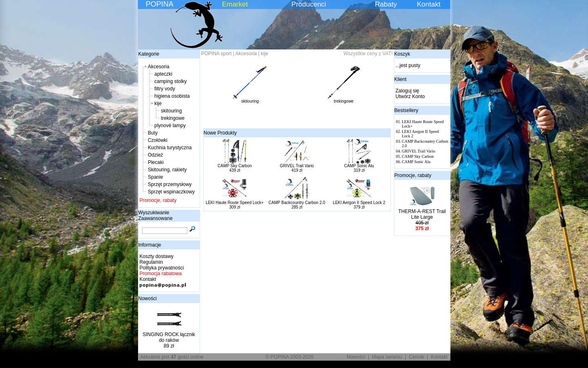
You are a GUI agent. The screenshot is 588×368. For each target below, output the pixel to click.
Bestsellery (406, 110)
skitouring (171, 111)
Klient (401, 79)
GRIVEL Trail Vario (297, 166)
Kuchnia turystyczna (170, 148)
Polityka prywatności (162, 268)
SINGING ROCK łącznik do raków (169, 337)
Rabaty (386, 4)
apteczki (163, 74)
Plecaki (156, 162)
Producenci (309, 4)
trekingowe (173, 118)
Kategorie (149, 54)
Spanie (155, 177)
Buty (153, 133)
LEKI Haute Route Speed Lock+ (235, 203)
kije (158, 103)
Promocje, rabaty (158, 200)
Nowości (148, 298)
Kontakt (429, 4)
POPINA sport (217, 54)
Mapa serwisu (387, 357)
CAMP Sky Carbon (235, 166)
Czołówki (158, 140)
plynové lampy (170, 126)
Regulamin (151, 262)
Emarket (235, 4)
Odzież (155, 155)
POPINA (160, 4)
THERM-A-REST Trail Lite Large (422, 214)
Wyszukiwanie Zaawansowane (156, 215)
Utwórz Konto (410, 96)
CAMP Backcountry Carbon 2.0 (297, 203)
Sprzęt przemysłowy (170, 184)
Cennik (416, 357)
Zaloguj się (408, 91)
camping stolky (170, 81)
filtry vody (165, 89)
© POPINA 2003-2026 (290, 357)
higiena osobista (172, 96)
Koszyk (402, 54)
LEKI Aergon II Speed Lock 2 (359, 203)
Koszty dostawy (157, 256)
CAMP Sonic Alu (359, 166)
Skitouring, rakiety (167, 170)
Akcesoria (159, 67)
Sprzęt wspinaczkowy (171, 192)
